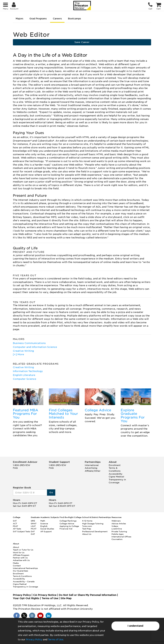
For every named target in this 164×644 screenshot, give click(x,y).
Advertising (91, 468)
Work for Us (19, 552)
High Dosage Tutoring (93, 524)
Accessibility (116, 474)
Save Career (82, 42)
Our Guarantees (20, 571)
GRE (33, 521)
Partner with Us (20, 558)
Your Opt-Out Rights (26, 598)
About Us (87, 534)
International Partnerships (25, 568)
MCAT (34, 529)
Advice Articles (119, 524)
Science (44, 524)
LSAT (33, 526)
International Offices (121, 537)
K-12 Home (87, 521)
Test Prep (87, 529)
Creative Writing (23, 351)
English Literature (24, 375)
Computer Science (25, 379)
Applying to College (69, 526)
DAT (33, 531)
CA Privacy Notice (45, 595)
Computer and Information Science (35, 347)
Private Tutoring (119, 531)
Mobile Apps (117, 534)
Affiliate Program (21, 555)
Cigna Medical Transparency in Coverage (117, 479)
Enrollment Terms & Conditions (115, 468)
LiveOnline (117, 529)
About (16, 547)
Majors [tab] (19, 19)
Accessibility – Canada (24, 581)
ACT (15, 524)
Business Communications (29, 343)
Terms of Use (55, 639)
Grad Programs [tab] (38, 19)
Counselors (117, 539)
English (44, 526)
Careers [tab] (57, 19)
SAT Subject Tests (21, 531)
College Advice (98, 410)
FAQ (15, 468)
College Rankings (68, 521)
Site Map (66, 598)
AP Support (46, 531)
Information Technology (28, 371)
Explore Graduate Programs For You (133, 416)
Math (43, 521)
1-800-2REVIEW (22, 465)
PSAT (15, 526)
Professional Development (95, 531)
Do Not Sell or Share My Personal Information (88, 595)
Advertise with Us (21, 560)
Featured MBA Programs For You (26, 414)
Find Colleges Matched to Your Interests (63, 414)
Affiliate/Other (93, 471)
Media (16, 563)
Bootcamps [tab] (74, 19)
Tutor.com (87, 526)
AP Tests (17, 529)
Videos (115, 526)
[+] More (18, 354)
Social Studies (47, 529)
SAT (15, 521)
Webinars (116, 521)
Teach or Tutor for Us (23, 550)
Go (51, 492)
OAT (33, 534)
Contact (17, 566)
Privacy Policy (34, 639)
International (92, 465)
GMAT (34, 524)
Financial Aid (66, 529)
